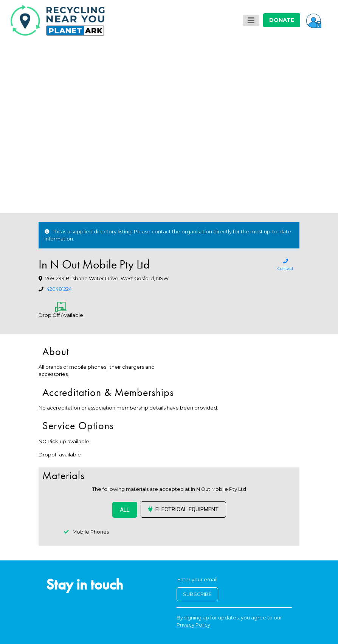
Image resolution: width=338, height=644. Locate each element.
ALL (125, 510)
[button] (314, 20)
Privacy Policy (193, 625)
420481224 (59, 289)
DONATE (282, 20)
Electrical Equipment (183, 509)
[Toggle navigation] (251, 20)
